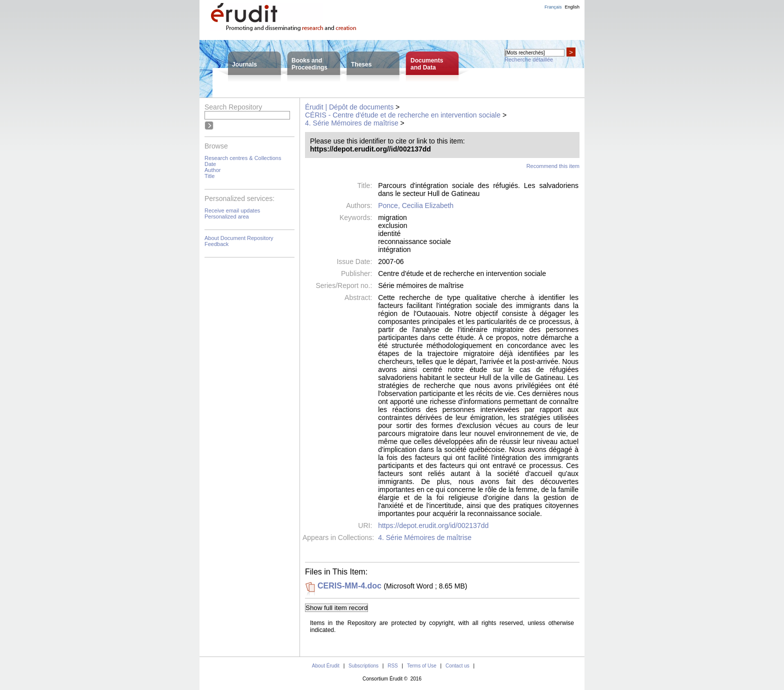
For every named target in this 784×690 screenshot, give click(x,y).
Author (212, 170)
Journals (244, 64)
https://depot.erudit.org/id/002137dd (433, 525)
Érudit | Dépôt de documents (349, 107)
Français (553, 7)
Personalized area (227, 216)
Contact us (457, 666)
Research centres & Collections (243, 158)
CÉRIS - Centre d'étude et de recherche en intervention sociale (403, 115)
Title (209, 176)
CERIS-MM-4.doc (349, 586)
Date (210, 164)
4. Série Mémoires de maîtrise (352, 123)
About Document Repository (239, 238)
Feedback (216, 244)
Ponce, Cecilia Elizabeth (416, 205)
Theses (361, 64)
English (572, 7)
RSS (393, 666)
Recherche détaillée (529, 59)
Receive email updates (232, 210)
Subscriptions (363, 666)
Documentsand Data (427, 64)
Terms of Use (422, 666)
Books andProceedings (309, 64)
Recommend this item (553, 166)
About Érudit (326, 666)
